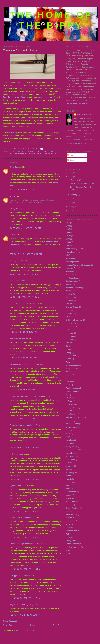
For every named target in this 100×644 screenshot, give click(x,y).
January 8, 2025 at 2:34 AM (24, 537)
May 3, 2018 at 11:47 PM (22, 190)
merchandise (71, 443)
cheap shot (70, 314)
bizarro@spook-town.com (76, 103)
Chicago (69, 317)
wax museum (71, 550)
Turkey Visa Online (17, 209)
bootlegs (69, 294)
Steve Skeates (72, 515)
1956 (68, 223)
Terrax (68, 527)
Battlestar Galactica (74, 288)
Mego (68, 437)
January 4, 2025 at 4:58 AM (24, 479)
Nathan (13, 235)
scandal (69, 505)
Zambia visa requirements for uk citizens (26, 544)
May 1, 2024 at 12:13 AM (22, 390)
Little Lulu (70, 421)
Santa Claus (71, 502)
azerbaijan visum (16, 260)
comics (68, 330)
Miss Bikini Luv (72, 450)
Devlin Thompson (85, 114)
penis (68, 489)
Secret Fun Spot (72, 508)
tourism (69, 537)
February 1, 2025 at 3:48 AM (25, 615)
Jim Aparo (70, 404)
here (25, 100)
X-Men (68, 553)
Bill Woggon (71, 291)
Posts (71, 155)
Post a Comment (10, 621)
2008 (71, 210)
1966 (68, 226)
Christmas (70, 326)
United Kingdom (72, 544)
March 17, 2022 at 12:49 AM (25, 297)
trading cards (71, 540)
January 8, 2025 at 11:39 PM (25, 569)
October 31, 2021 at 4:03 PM (25, 228)
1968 (68, 232)
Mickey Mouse (72, 447)
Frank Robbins (72, 391)
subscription (71, 521)
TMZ (68, 534)
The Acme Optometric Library (82, 183)
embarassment (72, 365)
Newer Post (8, 625)
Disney (68, 352)
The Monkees (71, 531)
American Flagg (72, 268)
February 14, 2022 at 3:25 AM (26, 254)
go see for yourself (45, 97)
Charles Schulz (72, 307)
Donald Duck (71, 356)
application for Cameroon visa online (24, 364)
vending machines (73, 547)
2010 (71, 203)
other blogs (70, 472)
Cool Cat (69, 336)
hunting (14, 133)
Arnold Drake (71, 275)
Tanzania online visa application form (25, 425)
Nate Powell (71, 459)
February (75, 180)
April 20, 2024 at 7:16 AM (23, 358)
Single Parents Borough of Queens (24, 604)
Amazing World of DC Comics (78, 265)
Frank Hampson (72, 388)
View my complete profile (78, 143)
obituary (69, 469)
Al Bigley (69, 258)
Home (33, 625)
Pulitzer (69, 498)
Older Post (57, 625)
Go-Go (68, 398)
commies (69, 333)
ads (67, 255)
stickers (69, 518)
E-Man (68, 359)
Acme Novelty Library (33, 151)
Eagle (68, 362)
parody (68, 476)
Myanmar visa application (20, 486)
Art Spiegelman (72, 278)
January (74, 194)
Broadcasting (71, 297)
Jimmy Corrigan (72, 408)
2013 (71, 173)
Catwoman (70, 304)
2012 (71, 177)
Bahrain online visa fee (19, 338)
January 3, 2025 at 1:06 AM (24, 448)
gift (67, 395)
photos (68, 495)
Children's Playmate (74, 320)
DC (67, 346)
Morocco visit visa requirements (22, 518)
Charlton (69, 310)
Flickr (68, 385)
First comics (71, 382)
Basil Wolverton (72, 281)
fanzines (69, 375)
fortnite (12, 196)
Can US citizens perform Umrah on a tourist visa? (30, 396)
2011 (71, 199)
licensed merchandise (48, 153)
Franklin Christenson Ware (14, 97)
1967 (68, 229)
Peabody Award (72, 482)
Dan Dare (70, 343)
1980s (19, 151)
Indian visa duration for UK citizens (24, 304)
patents (69, 479)
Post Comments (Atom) (24, 630)
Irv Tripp (69, 401)
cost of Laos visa (16, 454)
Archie (68, 271)
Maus (68, 434)
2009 (71, 206)
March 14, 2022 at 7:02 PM (24, 274)
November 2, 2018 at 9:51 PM (25, 202)
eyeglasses (31, 153)
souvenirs (70, 511)
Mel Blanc (70, 440)
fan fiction (70, 372)
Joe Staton (70, 411)
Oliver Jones (15, 167)
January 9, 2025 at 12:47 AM (25, 598)
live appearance (72, 424)
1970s (13, 151)
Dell (67, 349)
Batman (69, 284)
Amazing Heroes (72, 262)
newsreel (69, 466)
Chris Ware (19, 153)
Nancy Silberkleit (73, 456)
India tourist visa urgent (19, 281)
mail (67, 430)
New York (70, 463)
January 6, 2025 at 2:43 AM (24, 511)
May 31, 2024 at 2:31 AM (22, 419)
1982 (68, 245)
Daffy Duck (70, 339)
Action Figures (72, 252)
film (67, 378)
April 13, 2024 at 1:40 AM (23, 332)
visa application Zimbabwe (20, 576)
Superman (70, 524)
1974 (68, 239)
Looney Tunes (71, 427)
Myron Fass (70, 453)
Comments (73, 160)
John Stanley (71, 414)
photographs (71, 492)
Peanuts (69, 485)
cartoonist (70, 301)
